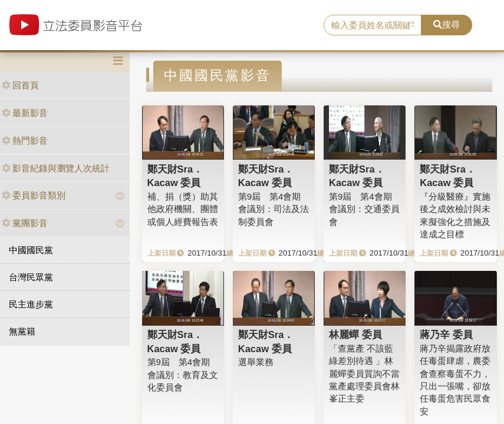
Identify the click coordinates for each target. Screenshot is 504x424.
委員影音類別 (34, 195)
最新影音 (25, 113)
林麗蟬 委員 (355, 334)
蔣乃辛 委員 (446, 334)
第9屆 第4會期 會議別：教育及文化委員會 (183, 375)
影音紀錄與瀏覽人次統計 (56, 168)
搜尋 (447, 24)
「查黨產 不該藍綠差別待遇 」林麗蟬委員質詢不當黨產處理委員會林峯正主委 (364, 374)
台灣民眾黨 (31, 277)
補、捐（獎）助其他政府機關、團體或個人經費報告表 (183, 209)
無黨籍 (22, 331)
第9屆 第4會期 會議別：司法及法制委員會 (274, 209)
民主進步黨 (31, 304)
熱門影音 (25, 140)
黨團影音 (25, 223)
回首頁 (20, 85)
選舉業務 (256, 362)
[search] (373, 25)
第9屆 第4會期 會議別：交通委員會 (364, 209)
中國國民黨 (31, 250)
